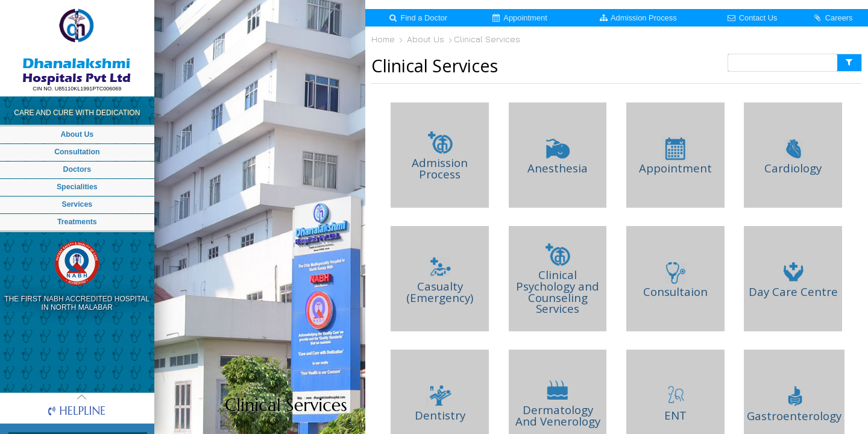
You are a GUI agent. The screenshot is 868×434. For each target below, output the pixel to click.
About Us (427, 39)
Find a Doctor (417, 18)
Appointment (519, 18)
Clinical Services (488, 39)
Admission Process (638, 18)
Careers (832, 18)
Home (385, 39)
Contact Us (751, 18)
